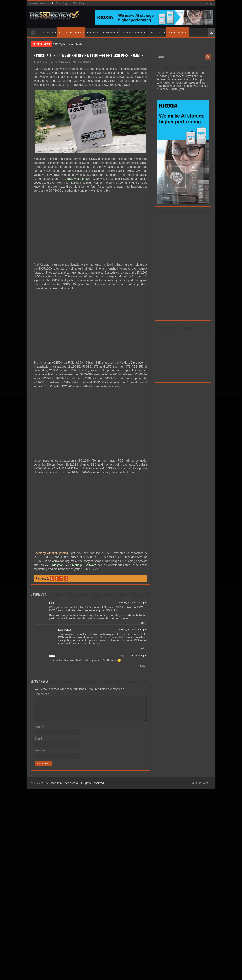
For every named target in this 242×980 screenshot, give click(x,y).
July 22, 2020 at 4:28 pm (133, 656)
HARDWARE (109, 33)
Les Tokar (42, 62)
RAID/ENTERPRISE (132, 33)
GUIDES (92, 33)
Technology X (63, 3)
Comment (42, 694)
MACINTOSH (156, 33)
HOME (33, 32)
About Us (77, 3)
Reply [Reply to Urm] (142, 666)
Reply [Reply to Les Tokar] (142, 648)
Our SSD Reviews (178, 33)
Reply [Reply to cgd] (142, 623)
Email (39, 739)
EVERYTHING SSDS (70, 33)
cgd (52, 603)
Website (40, 750)
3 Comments (84, 62)
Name (39, 727)
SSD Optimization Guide (68, 44)
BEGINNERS (47, 33)
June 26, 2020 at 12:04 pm (132, 603)
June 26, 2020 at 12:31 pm (132, 630)
